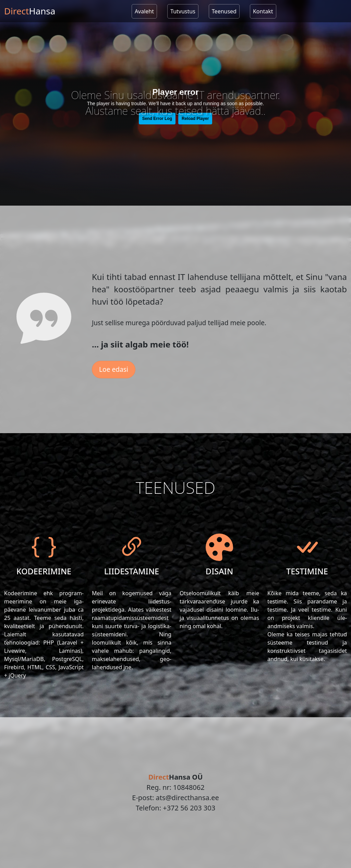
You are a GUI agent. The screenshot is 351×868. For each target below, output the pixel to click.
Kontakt (263, 11)
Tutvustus (183, 11)
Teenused (224, 11)
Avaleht (144, 11)
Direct (30, 11)
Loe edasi (114, 369)
